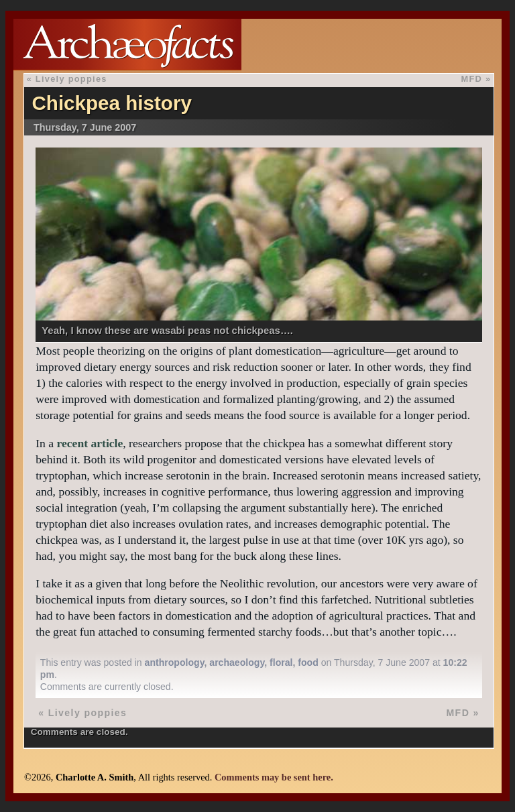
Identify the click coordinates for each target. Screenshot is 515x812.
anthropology (175, 662)
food (308, 662)
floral (281, 662)
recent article (90, 443)
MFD (472, 79)
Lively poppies (71, 79)
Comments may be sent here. (274, 777)
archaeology (237, 662)
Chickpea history (111, 103)
